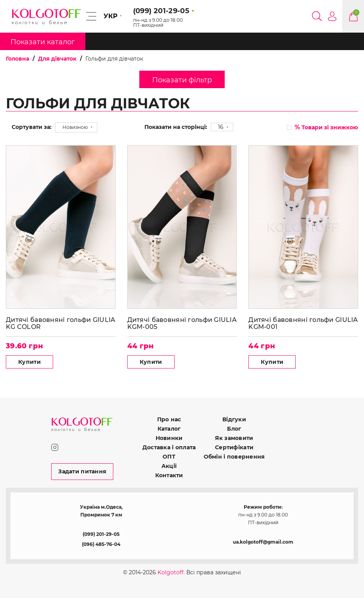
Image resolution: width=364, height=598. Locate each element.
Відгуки (234, 419)
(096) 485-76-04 (101, 544)
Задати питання (82, 471)
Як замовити (234, 438)
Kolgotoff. (171, 572)
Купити (29, 362)
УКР (111, 16)
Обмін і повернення (234, 457)
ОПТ (169, 457)
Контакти (169, 475)
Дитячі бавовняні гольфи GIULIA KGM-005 (182, 323)
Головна (17, 59)
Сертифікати (234, 447)
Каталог (169, 429)
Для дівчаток (57, 59)
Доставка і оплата (169, 447)
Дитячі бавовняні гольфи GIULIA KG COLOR (61, 323)
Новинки (169, 438)
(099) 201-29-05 (101, 534)
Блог (234, 429)
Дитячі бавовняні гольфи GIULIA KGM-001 (303, 323)
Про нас (169, 419)
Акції (169, 466)
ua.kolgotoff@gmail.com (263, 542)
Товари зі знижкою (326, 127)
